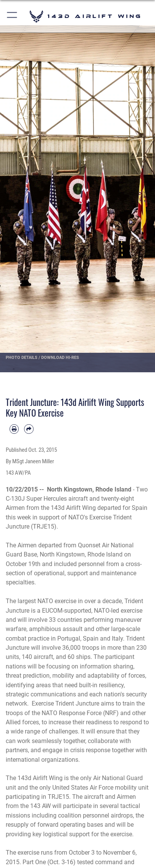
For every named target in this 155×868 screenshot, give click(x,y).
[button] (12, 16)
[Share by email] (29, 429)
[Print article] (14, 429)
